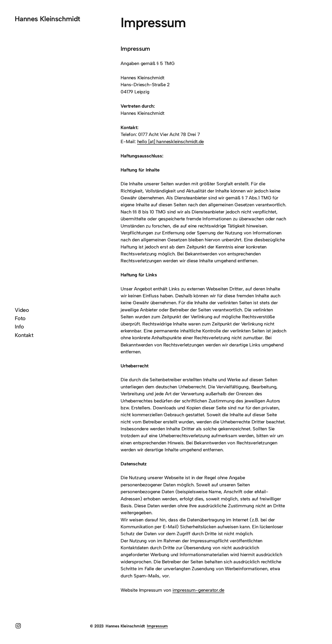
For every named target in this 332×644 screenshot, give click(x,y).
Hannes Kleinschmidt (47, 19)
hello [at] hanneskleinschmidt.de (171, 142)
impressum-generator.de (199, 590)
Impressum (157, 626)
